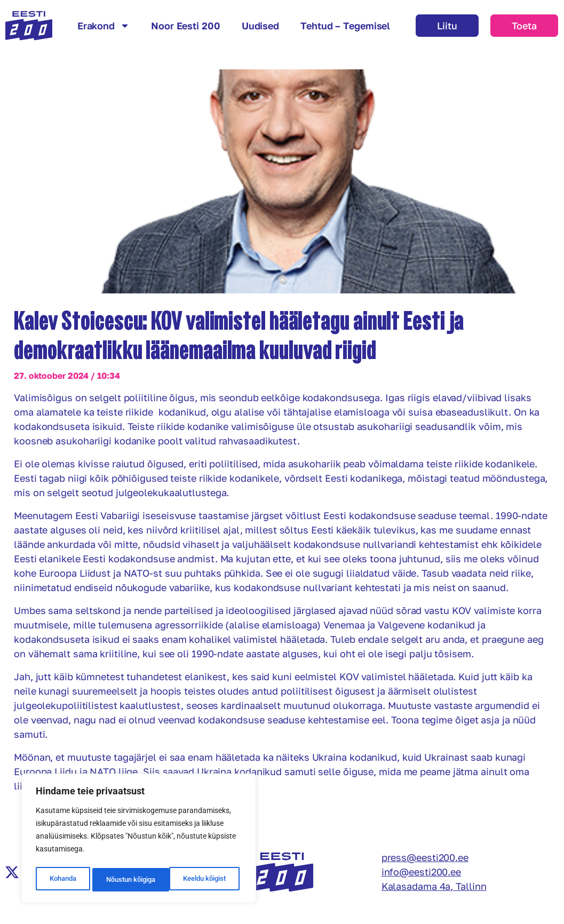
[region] (139, 840)
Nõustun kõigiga (203, 880)
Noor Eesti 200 (186, 26)
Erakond (104, 26)
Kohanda (62, 880)
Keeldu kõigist (126, 880)
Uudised (260, 26)
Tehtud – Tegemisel (345, 26)
